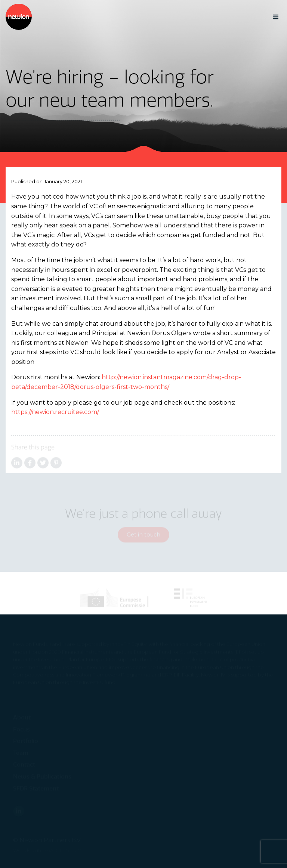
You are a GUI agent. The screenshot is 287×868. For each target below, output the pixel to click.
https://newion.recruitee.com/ (55, 412)
